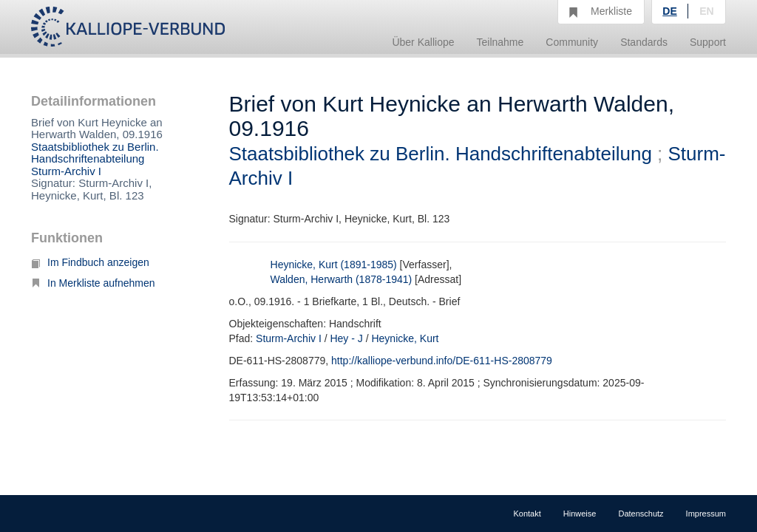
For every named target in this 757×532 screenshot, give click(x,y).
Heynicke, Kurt (405, 338)
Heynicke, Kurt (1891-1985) (334, 265)
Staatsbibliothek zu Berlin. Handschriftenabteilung (95, 153)
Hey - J (346, 338)
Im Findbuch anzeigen (90, 262)
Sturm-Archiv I (66, 171)
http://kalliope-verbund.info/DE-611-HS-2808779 (442, 361)
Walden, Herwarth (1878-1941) (342, 279)
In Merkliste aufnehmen (93, 283)
